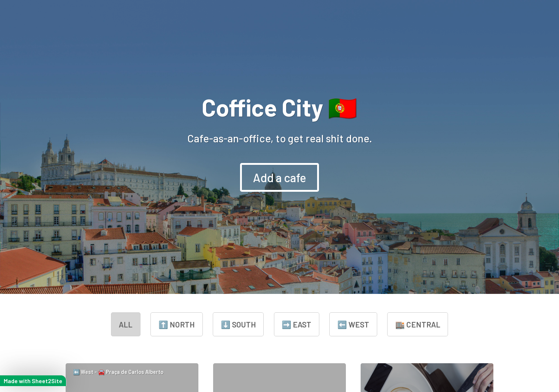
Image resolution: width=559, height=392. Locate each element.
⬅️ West (353, 324)
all (126, 324)
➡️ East (296, 324)
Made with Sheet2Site (33, 381)
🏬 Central (418, 324)
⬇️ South (238, 324)
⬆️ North (177, 324)
